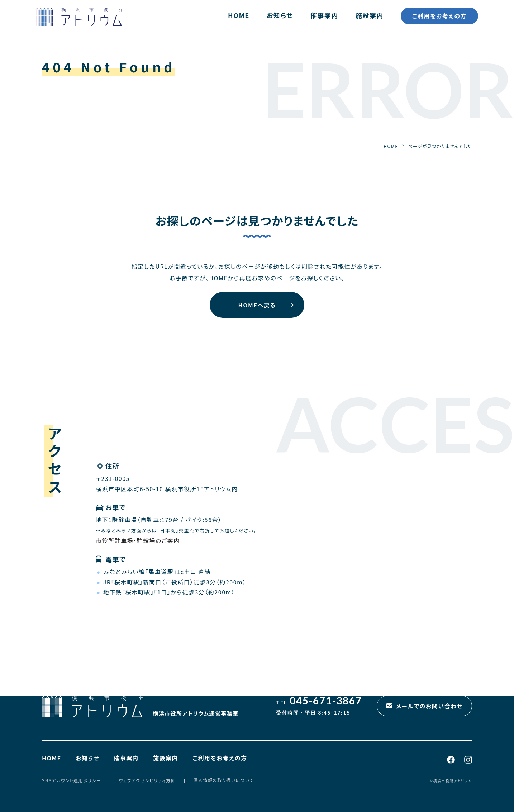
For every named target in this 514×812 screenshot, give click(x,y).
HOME (239, 15)
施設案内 (370, 15)
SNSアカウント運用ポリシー (72, 780)
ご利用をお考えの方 (439, 16)
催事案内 (324, 15)
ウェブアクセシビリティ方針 (147, 780)
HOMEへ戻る (257, 305)
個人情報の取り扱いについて (223, 780)
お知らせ (280, 15)
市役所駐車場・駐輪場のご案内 (138, 540)
